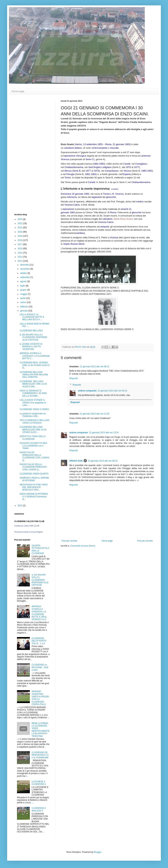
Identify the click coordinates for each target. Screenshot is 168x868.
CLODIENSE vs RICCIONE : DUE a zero (40, 667)
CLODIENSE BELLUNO (31, 331)
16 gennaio (78, 194)
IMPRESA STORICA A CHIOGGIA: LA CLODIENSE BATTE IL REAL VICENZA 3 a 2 (39, 613)
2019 (20, 236)
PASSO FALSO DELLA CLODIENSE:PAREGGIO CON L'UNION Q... (33, 467)
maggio (24, 294)
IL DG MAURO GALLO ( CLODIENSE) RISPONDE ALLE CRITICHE (33, 337)
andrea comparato (87, 391)
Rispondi (74, 378)
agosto (24, 281)
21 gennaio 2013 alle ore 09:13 (112, 391)
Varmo (79, 144)
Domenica (66, 194)
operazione (68, 209)
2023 (20, 219)
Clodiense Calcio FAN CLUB (27, 526)
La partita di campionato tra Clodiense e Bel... (33, 415)
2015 (20, 253)
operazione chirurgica (75, 156)
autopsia (105, 227)
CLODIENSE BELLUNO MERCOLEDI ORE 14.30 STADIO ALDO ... (33, 430)
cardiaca (80, 233)
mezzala (114, 148)
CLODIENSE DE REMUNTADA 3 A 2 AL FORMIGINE (40, 755)
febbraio (24, 307)
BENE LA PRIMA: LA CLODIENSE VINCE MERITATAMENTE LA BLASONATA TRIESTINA (41, 730)
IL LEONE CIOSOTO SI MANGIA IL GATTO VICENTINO (31, 347)
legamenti (97, 197)
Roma (108, 144)
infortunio (72, 197)
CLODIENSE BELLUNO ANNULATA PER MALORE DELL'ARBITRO (34, 375)
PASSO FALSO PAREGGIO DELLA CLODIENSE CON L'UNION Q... (34, 456)
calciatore (69, 148)
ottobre (24, 273)
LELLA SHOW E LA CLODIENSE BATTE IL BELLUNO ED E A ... (32, 317)
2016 (20, 248)
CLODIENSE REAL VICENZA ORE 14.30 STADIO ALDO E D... (35, 365)
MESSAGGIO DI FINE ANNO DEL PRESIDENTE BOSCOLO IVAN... (34, 487)
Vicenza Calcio (72, 205)
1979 (96, 171)
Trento (106, 194)
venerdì (124, 209)
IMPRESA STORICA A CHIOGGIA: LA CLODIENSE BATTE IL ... (35, 356)
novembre (25, 269)
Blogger (98, 852)
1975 (128, 167)
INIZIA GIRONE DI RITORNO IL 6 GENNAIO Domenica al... (34, 497)
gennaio (24, 311)
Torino (68, 178)
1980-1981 (147, 171)
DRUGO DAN (76, 461)
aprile (23, 298)
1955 (100, 144)
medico (140, 202)
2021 (20, 228)
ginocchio (111, 197)
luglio (23, 286)
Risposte (77, 385)
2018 (20, 240)
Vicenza (114, 237)
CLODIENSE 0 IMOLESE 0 (39, 809)
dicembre (25, 265)
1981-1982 (90, 174)
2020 (20, 232)
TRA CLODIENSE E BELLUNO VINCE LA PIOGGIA (35, 421)
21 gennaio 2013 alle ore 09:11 (94, 367)
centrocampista (99, 148)
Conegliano (141, 164)
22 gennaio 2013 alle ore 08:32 (103, 461)
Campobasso (112, 171)
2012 (20, 506)
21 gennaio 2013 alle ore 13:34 (104, 433)
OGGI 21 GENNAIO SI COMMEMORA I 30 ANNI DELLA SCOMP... (33, 393)
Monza (68, 171)
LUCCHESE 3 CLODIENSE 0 (39, 783)
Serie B (77, 171)
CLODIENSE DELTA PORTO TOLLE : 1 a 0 (39, 641)
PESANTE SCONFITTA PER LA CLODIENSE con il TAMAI (33, 446)
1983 (127, 144)
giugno (24, 290)
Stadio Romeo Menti (74, 244)
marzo (24, 302)
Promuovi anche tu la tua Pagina (29, 532)
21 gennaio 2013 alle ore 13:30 (94, 414)
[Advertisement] (29, 153)
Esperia (127, 174)
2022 (20, 223)
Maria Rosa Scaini (123, 219)
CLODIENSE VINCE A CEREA (34, 409)
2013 (20, 261)
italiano (78, 148)
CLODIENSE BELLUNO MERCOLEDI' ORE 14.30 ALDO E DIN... (33, 384)
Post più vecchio (145, 541)
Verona (127, 171)
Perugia (71, 174)
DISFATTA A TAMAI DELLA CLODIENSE (33, 438)
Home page (18, 91)
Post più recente (69, 541)
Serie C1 (90, 159)
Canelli (127, 164)
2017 (20, 244)
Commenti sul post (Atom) (83, 546)
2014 (20, 257)
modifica (115, 189)
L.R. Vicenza (117, 194)
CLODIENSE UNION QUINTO (34, 474)
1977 (136, 167)
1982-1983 (99, 164)
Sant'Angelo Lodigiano (100, 167)
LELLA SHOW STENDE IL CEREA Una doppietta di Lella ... (33, 403)
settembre (25, 277)
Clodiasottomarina (74, 167)
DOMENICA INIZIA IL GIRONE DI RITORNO (34, 479)
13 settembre (90, 144)
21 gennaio (118, 144)
